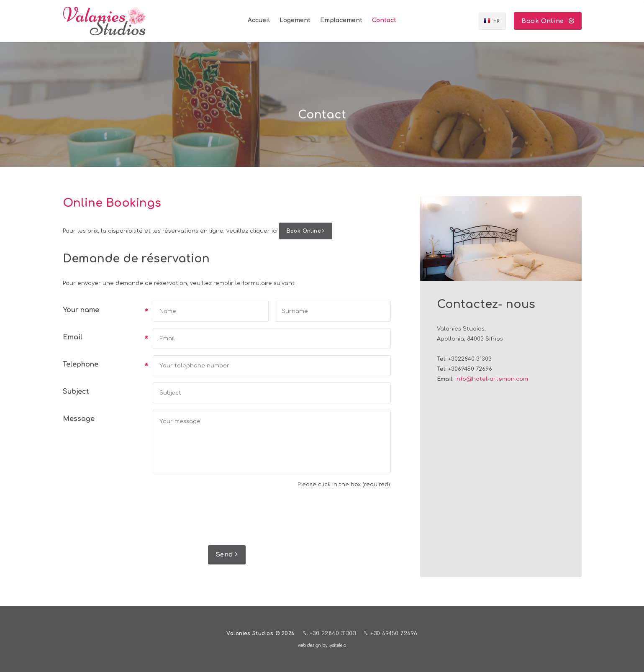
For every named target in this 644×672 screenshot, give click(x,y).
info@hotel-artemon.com (492, 379)
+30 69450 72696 (391, 633)
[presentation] (327, 518)
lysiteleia (337, 645)
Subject (76, 392)
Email (105, 338)
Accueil (259, 20)
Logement (295, 20)
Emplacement (341, 20)
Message (79, 419)
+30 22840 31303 (330, 633)
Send (227, 555)
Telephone (105, 365)
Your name (105, 311)
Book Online (548, 21)
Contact (384, 20)
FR (496, 21)
